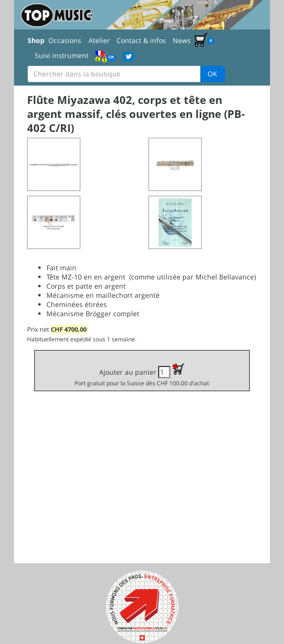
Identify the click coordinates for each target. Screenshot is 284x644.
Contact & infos (141, 40)
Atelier (99, 40)
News (182, 40)
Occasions (65, 40)
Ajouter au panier (142, 375)
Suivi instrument (62, 55)
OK (212, 74)
